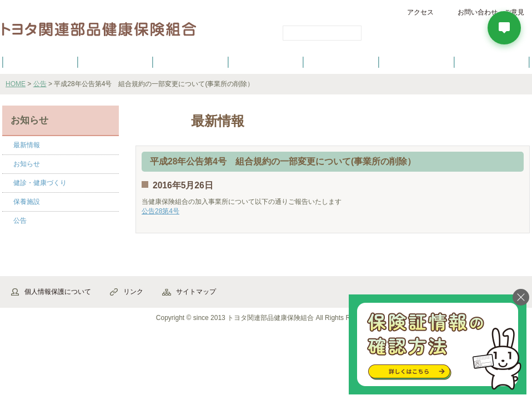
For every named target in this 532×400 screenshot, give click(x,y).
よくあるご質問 (492, 62)
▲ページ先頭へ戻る (499, 264)
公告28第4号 (160, 211)
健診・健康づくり (266, 62)
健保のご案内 (40, 62)
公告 (40, 84)
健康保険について (115, 62)
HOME (16, 84)
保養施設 (416, 62)
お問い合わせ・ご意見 (491, 12)
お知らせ (27, 164)
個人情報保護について (58, 292)
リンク (133, 292)
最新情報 (27, 145)
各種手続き (342, 62)
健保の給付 (190, 62)
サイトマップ (196, 292)
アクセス (420, 12)
